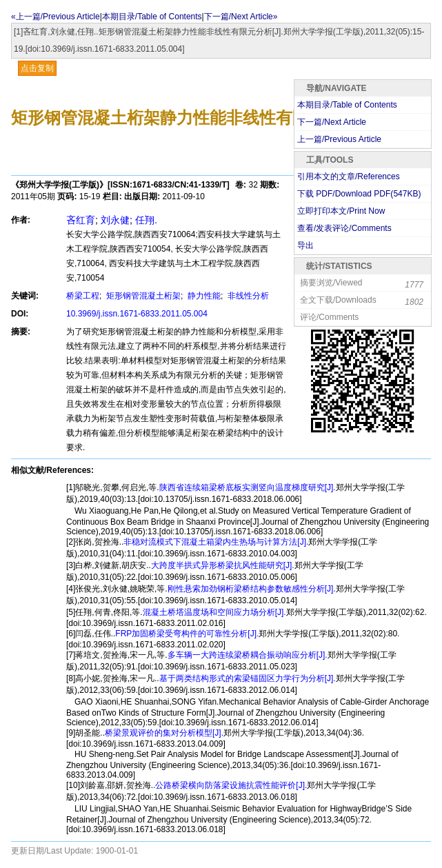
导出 (305, 245)
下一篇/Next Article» (241, 17)
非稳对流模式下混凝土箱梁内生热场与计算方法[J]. (216, 542)
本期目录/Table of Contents (152, 17)
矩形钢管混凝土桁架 (142, 296)
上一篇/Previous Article (339, 139)
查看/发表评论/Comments (344, 228)
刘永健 (115, 220)
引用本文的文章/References (349, 176)
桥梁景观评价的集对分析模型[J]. (164, 733)
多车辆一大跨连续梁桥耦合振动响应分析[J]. (248, 655)
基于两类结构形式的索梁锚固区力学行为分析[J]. (248, 678)
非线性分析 (247, 296)
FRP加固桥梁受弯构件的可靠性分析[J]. (187, 634)
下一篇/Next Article (332, 122)
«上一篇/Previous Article (56, 17)
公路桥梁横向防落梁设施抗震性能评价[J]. (231, 785)
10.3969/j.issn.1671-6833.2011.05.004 (137, 314)
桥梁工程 (83, 296)
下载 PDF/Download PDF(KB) (359, 194)
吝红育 (81, 220)
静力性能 (203, 296)
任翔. (146, 220)
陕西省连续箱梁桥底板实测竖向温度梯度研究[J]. (248, 487)
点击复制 (37, 68)
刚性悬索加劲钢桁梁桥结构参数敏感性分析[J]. (252, 589)
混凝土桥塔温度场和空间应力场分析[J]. (214, 612)
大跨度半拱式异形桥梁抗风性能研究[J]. (223, 565)
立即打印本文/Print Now (341, 211)
